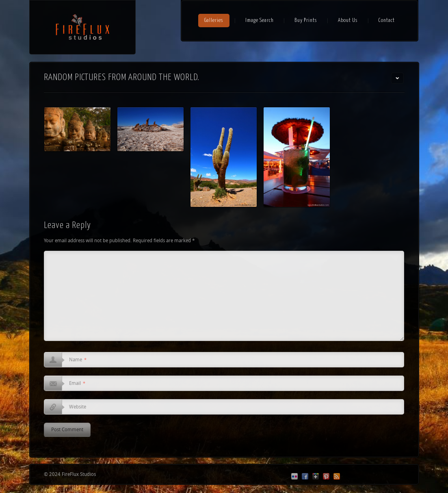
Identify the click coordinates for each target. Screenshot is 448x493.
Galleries (214, 21)
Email (77, 384)
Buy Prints (306, 21)
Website (78, 407)
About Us (348, 21)
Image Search (260, 21)
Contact (387, 21)
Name (78, 360)
